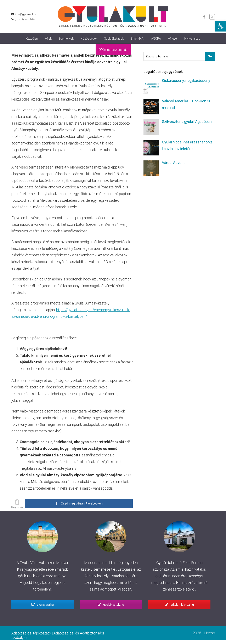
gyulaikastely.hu (111, 605)
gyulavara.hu (43, 605)
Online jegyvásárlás (113, 50)
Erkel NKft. (137, 39)
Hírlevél (173, 39)
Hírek (48, 39)
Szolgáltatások (114, 39)
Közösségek (89, 39)
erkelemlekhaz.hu (179, 605)
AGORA (156, 39)
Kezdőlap (32, 39)
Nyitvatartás (192, 39)
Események (66, 39)
